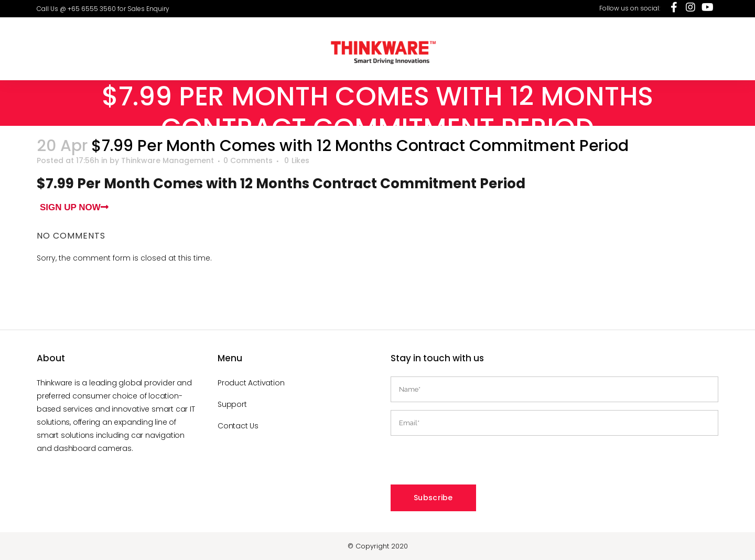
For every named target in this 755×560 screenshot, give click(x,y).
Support (232, 404)
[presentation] (470, 464)
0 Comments (248, 160)
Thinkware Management (168, 160)
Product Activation (251, 383)
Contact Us (238, 426)
